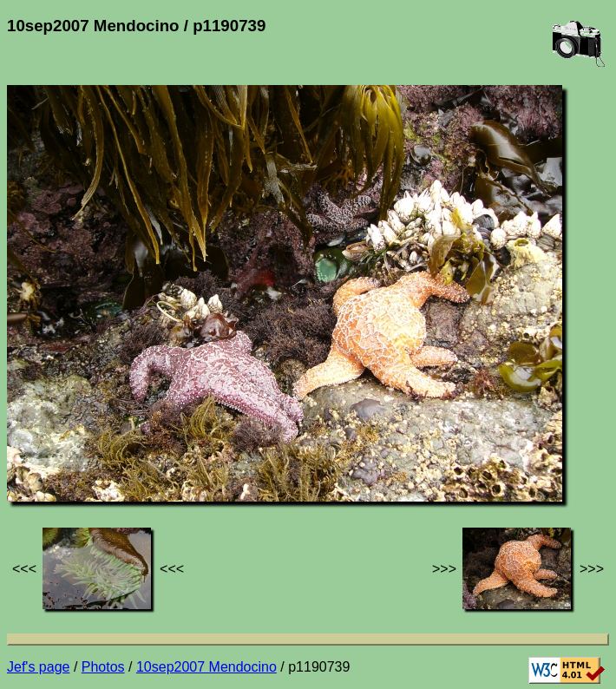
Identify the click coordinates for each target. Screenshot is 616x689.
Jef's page (38, 667)
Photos (103, 667)
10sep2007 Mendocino (206, 667)
